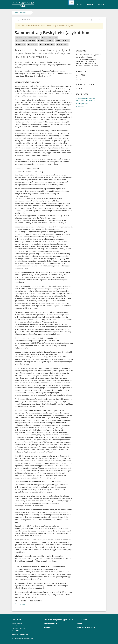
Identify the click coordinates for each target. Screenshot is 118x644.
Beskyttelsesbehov (62, 41)
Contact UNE (17, 620)
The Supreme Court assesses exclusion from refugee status (86, 100)
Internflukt (32, 44)
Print (93, 20)
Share (100, 20)
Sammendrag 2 (21, 604)
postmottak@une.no (20, 634)
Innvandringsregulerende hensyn (27, 37)
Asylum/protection (82, 104)
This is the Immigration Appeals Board (59, 620)
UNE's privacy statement (86, 627)
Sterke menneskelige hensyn (25, 41)
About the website (51, 624)
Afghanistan (80, 107)
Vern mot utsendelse (45, 41)
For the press (82, 620)
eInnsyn (80, 624)
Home (16, 13)
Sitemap (47, 627)
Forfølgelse (20, 44)
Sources (23, 13)
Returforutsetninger (50, 37)
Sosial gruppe (62, 44)
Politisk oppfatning (47, 44)
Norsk (79, 5)
